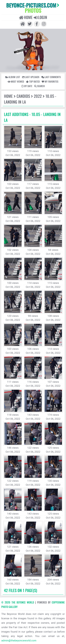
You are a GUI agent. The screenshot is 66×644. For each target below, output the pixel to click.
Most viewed (16, 81)
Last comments (51, 77)
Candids (23, 96)
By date (27, 86)
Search (39, 86)
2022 (38, 96)
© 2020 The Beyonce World (18, 602)
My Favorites (50, 81)
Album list (13, 77)
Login (40, 17)
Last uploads (31, 77)
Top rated (33, 81)
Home (26, 17)
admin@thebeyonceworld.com (19, 640)
